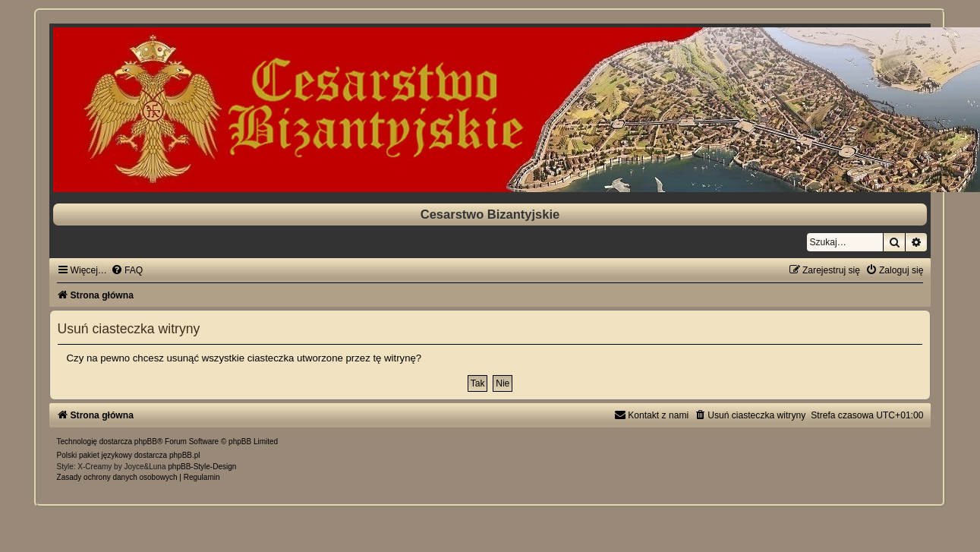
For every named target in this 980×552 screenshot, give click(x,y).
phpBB (146, 442)
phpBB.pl (185, 455)
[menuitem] (127, 270)
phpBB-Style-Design (202, 467)
